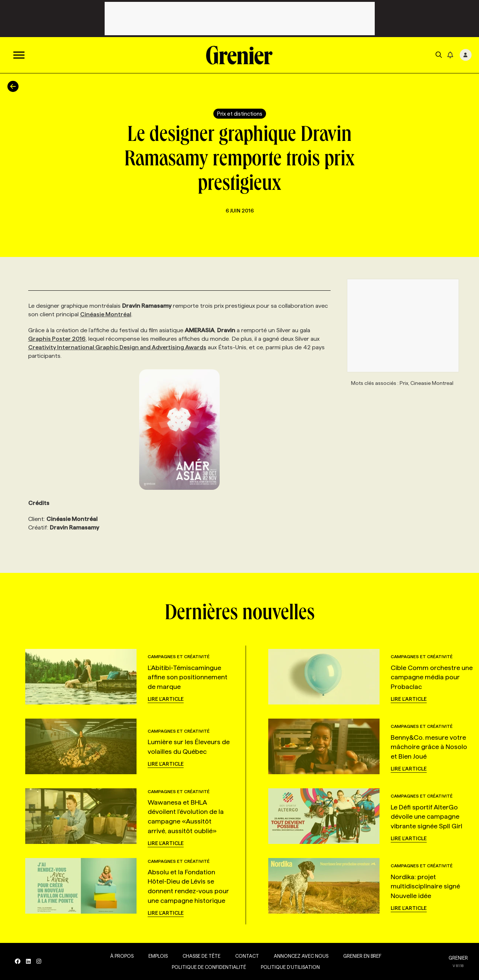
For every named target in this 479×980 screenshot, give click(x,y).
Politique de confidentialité (209, 967)
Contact (247, 956)
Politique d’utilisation (290, 967)
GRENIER (458, 958)
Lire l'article (166, 699)
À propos (122, 956)
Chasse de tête (201, 956)
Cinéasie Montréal (106, 314)
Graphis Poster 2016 (57, 339)
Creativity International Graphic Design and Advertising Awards (117, 347)
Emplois (158, 956)
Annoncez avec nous (301, 956)
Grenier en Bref (362, 956)
